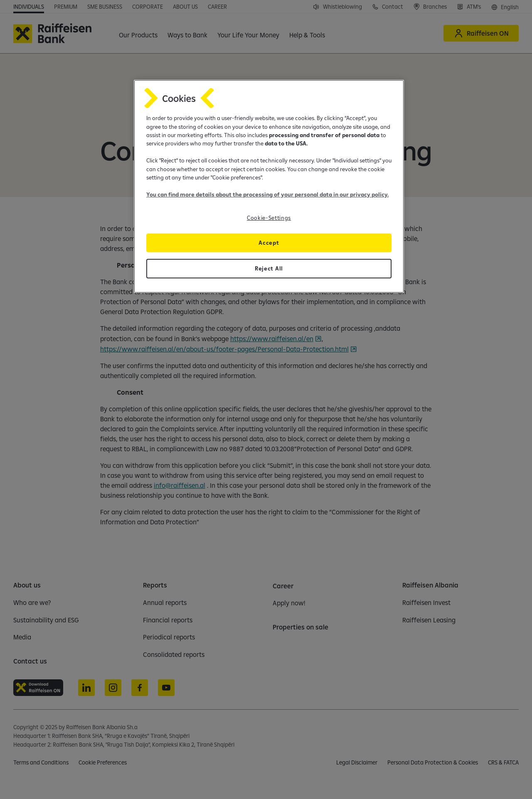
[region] (269, 186)
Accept (269, 243)
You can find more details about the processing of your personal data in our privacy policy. (267, 194)
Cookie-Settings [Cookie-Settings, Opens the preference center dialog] (269, 218)
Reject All (269, 268)
